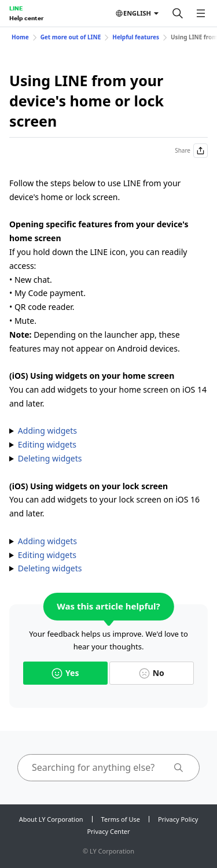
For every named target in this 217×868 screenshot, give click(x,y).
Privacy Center (108, 831)
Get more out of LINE (71, 37)
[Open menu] (201, 13)
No (152, 673)
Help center (26, 18)
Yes (65, 673)
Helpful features (136, 37)
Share (191, 151)
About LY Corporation (51, 819)
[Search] (178, 13)
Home (20, 37)
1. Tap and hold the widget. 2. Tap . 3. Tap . (108, 459)
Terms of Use (121, 819)
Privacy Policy (178, 819)
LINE (16, 8)
